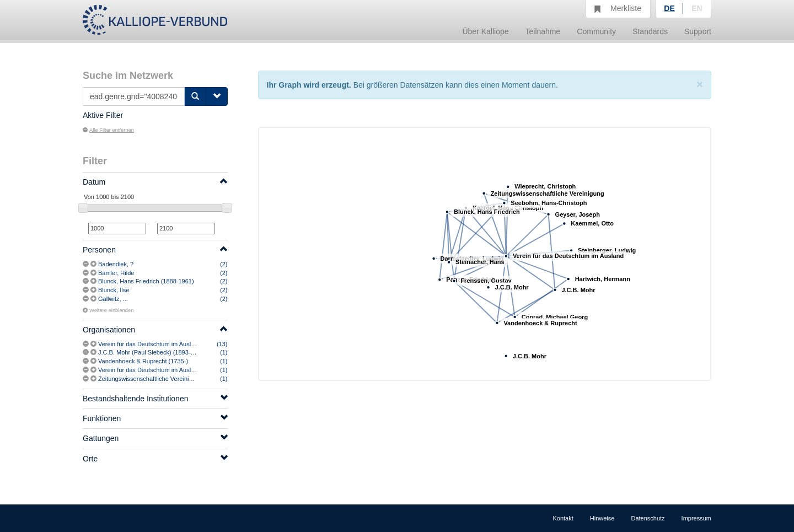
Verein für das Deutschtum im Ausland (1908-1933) (167, 344)
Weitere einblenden (108, 310)
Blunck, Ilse (114, 290)
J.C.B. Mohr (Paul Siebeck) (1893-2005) (152, 352)
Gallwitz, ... (113, 299)
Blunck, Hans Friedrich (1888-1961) (146, 281)
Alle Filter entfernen (108, 130)
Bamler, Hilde (116, 273)
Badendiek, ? (116, 264)
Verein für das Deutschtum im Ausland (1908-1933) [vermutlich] (183, 370)
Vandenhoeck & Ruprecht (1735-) (143, 361)
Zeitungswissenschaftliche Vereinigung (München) (166, 379)
